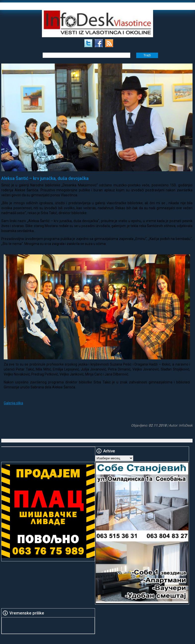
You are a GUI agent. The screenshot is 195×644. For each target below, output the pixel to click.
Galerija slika (13, 403)
